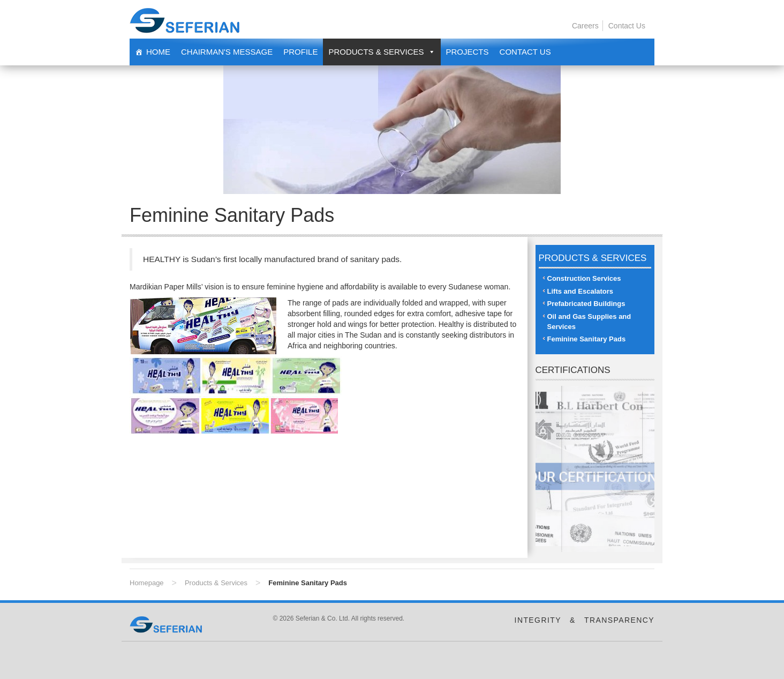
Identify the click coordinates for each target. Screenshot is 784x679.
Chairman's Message (227, 52)
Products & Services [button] (376, 52)
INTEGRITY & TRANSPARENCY (585, 620)
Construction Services (584, 278)
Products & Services (216, 583)
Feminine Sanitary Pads (587, 339)
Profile (300, 52)
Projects (468, 52)
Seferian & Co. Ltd (184, 21)
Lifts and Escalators (581, 291)
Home (158, 52)
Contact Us (627, 26)
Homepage (147, 583)
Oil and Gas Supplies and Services (589, 322)
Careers (585, 26)
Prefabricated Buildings (586, 304)
